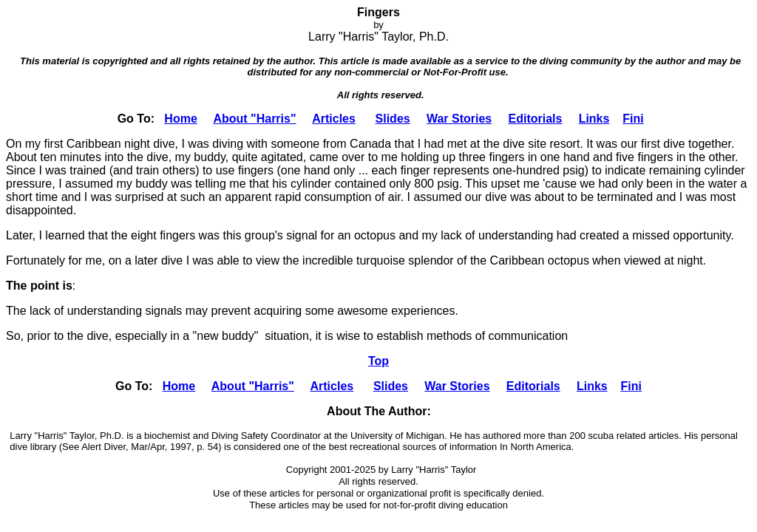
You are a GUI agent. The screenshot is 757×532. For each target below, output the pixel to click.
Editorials (535, 119)
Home (180, 119)
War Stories (459, 119)
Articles (334, 119)
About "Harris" (254, 119)
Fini (633, 119)
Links (594, 119)
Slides (393, 119)
